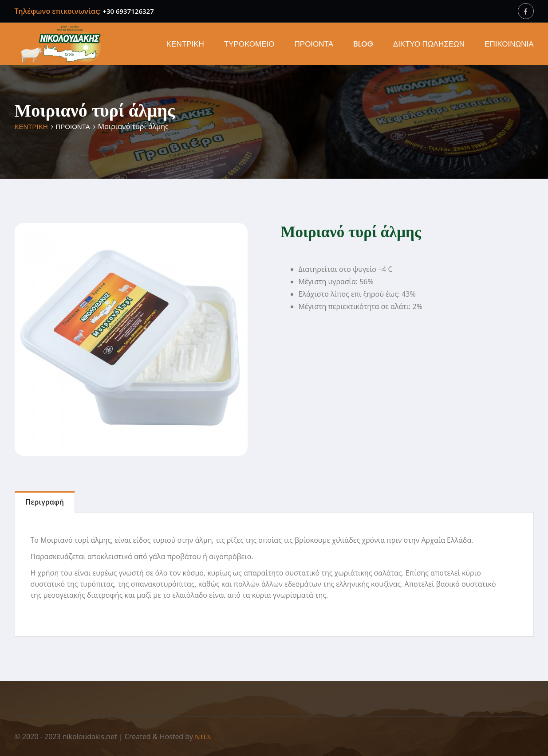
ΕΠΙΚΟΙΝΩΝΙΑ (509, 44)
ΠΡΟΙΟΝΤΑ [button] (314, 44)
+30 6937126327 (128, 11)
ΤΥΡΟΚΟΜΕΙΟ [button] (249, 44)
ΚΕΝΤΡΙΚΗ (185, 44)
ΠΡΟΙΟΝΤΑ (73, 127)
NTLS (203, 736)
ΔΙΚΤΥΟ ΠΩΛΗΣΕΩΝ (429, 44)
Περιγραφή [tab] (45, 502)
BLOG (363, 44)
